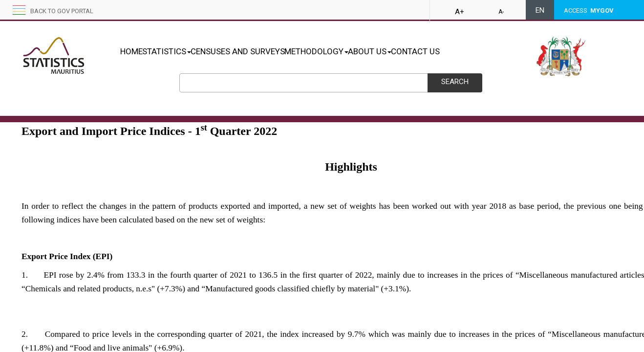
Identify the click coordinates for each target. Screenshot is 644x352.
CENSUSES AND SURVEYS (258, 51)
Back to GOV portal (62, 11)
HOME (131, 51)
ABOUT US (411, 51)
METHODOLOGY (347, 51)
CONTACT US (467, 51)
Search (455, 82)
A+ (460, 12)
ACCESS (589, 11)
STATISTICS (177, 51)
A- (501, 12)
